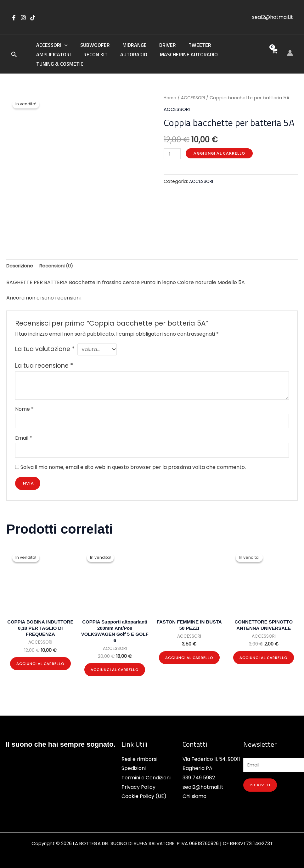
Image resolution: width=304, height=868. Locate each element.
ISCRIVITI (260, 785)
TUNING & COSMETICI (199, 55)
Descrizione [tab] (21, 258)
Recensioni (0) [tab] (59, 258)
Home (171, 89)
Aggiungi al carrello (221, 145)
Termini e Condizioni (146, 777)
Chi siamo (194, 795)
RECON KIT (47, 55)
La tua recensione (44, 359)
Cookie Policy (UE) (144, 795)
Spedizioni (134, 767)
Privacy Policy (138, 786)
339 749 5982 (199, 777)
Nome (24, 402)
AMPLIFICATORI (227, 46)
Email (24, 433)
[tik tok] (33, 18)
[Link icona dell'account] (290, 49)
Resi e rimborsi (139, 758)
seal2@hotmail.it (273, 17)
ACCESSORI (51, 46)
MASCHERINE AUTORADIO (135, 55)
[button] (14, 51)
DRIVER (159, 46)
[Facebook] (14, 18)
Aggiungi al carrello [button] (40, 662)
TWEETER (189, 46)
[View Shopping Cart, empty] (274, 50)
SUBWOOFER (91, 46)
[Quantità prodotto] (173, 146)
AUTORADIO (83, 55)
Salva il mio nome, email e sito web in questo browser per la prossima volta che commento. (133, 463)
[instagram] (23, 18)
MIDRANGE (128, 46)
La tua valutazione (45, 341)
